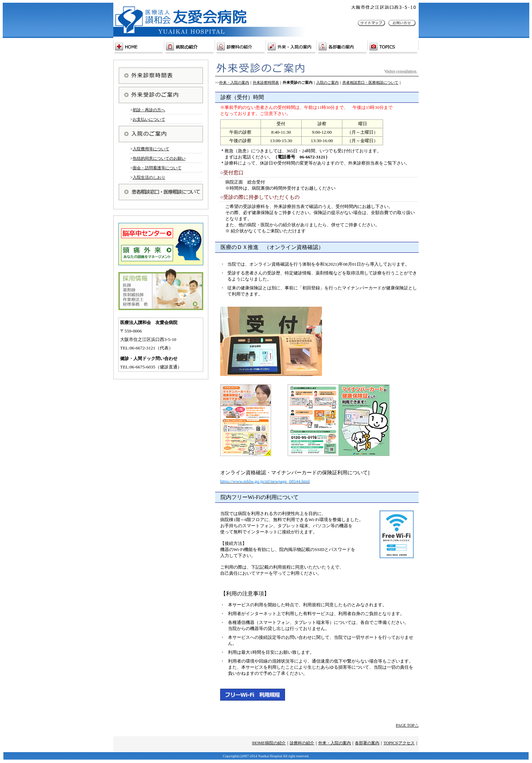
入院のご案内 (327, 83)
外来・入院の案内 (234, 83)
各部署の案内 (367, 743)
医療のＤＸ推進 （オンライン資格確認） (272, 247)
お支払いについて (149, 119)
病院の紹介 (275, 743)
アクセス (406, 743)
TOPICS (390, 743)
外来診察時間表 (266, 83)
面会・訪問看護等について (157, 168)
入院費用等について (151, 149)
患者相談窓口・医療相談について (370, 83)
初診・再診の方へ (149, 110)
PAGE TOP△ (407, 725)
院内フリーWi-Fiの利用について (260, 497)
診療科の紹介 (302, 743)
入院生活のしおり (149, 177)
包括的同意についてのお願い (159, 158)
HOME (259, 743)
